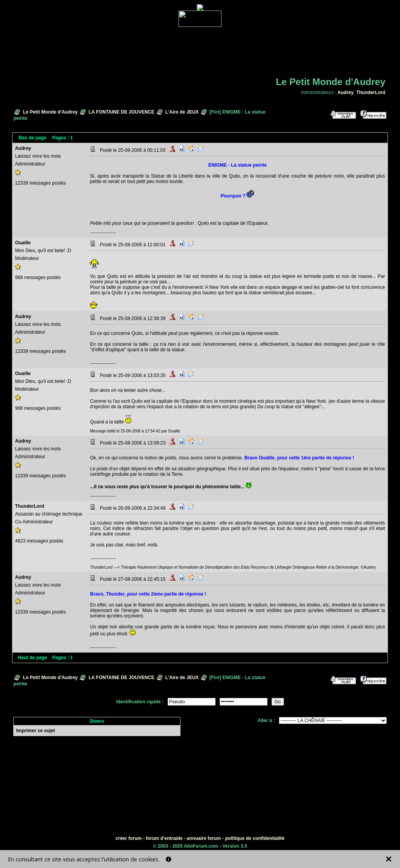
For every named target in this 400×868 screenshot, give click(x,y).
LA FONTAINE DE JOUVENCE (122, 112)
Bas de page (33, 138)
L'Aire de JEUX (182, 112)
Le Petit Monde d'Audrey (50, 112)
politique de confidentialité (255, 838)
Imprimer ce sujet (35, 731)
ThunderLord (371, 92)
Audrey (346, 92)
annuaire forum (204, 838)
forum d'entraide (164, 838)
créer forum (129, 838)
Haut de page (32, 658)
